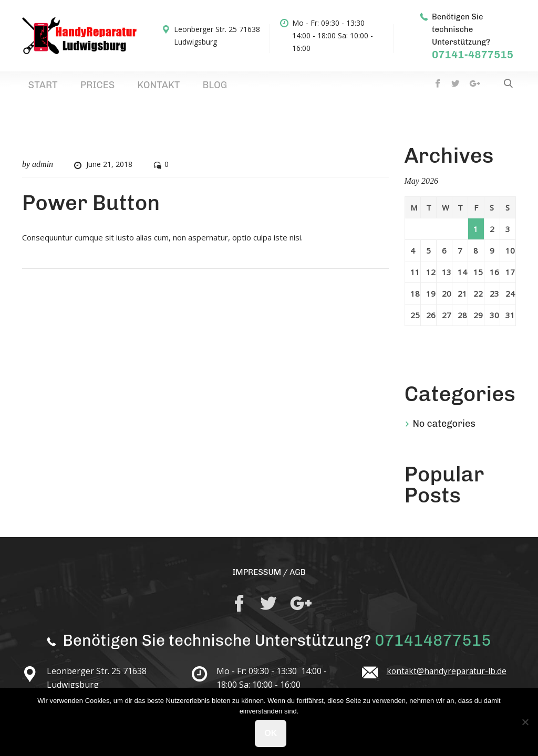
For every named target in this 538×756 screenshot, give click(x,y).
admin (43, 170)
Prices (73, 88)
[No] (525, 722)
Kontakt (117, 88)
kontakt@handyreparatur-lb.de (448, 677)
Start (35, 88)
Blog (157, 88)
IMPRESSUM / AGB (269, 578)
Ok (272, 734)
